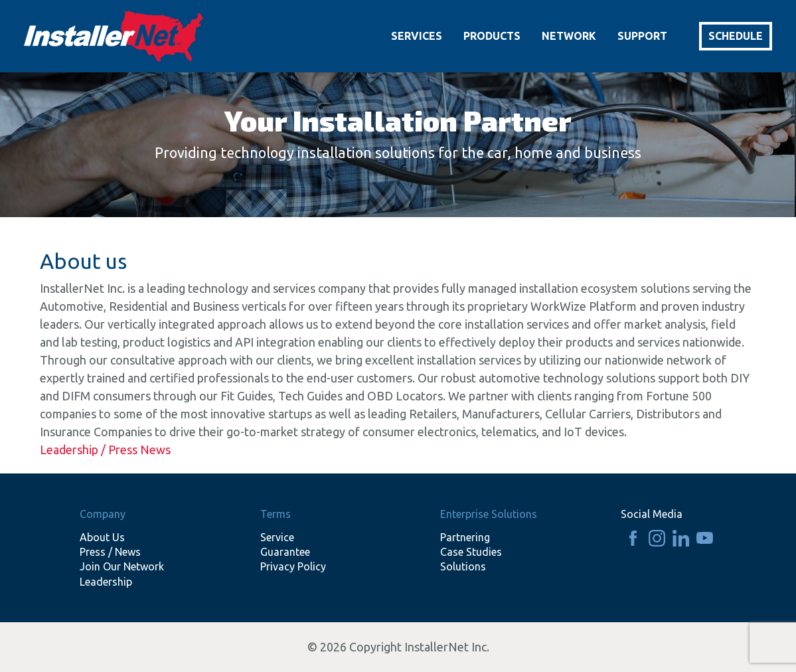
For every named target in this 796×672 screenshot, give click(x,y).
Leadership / (74, 450)
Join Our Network (122, 566)
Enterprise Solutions (489, 514)
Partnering (465, 537)
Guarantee (285, 552)
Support (642, 36)
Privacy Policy (293, 566)
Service (277, 537)
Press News (139, 450)
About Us (102, 537)
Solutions (463, 566)
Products (492, 36)
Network (569, 36)
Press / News (110, 552)
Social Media (652, 514)
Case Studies (471, 552)
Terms (276, 514)
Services (417, 36)
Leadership (106, 582)
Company (103, 514)
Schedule (736, 36)
